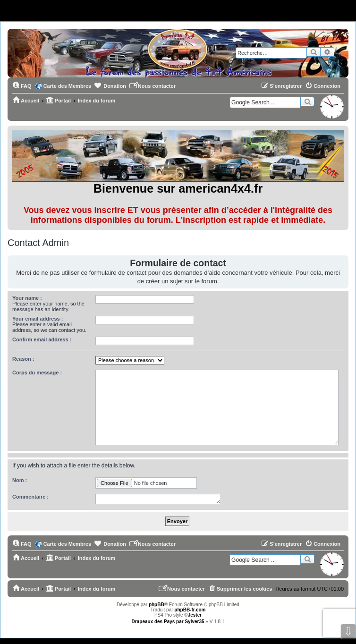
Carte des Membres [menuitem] (68, 86)
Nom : (20, 480)
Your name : (27, 298)
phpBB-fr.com (190, 610)
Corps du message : (37, 373)
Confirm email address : (42, 339)
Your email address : (38, 319)
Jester (195, 615)
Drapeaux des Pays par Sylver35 (168, 622)
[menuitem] (22, 86)
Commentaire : (30, 497)
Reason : (23, 359)
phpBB (157, 605)
